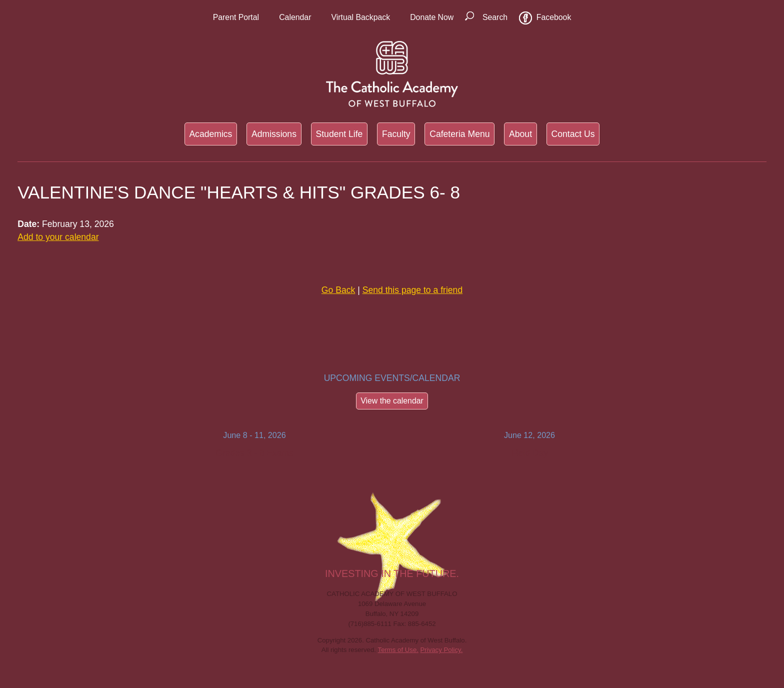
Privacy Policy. (442, 650)
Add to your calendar (58, 237)
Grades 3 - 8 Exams (254, 453)
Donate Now (432, 17)
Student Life (339, 134)
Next (662, 448)
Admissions (274, 134)
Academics (210, 134)
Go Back (338, 290)
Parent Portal (236, 17)
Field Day (529, 453)
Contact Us (573, 134)
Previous (122, 448)
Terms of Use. (398, 650)
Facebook (554, 17)
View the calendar (392, 401)
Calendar (295, 17)
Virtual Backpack (360, 17)
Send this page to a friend (413, 290)
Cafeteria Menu (459, 134)
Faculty (396, 134)
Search (495, 17)
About (520, 134)
